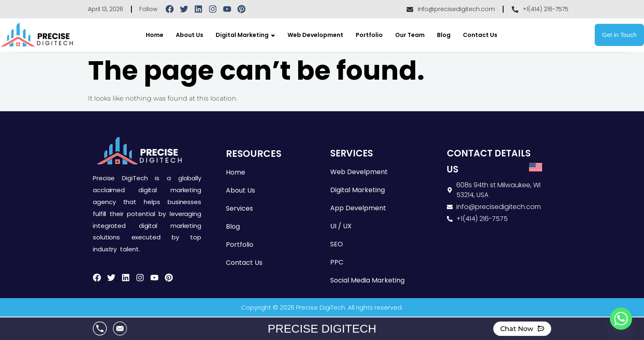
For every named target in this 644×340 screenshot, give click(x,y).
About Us (190, 35)
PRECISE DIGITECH (322, 329)
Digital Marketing (245, 35)
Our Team (410, 35)
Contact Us (480, 35)
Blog (444, 35)
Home (155, 35)
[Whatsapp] (621, 319)
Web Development (315, 35)
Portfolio (369, 35)
